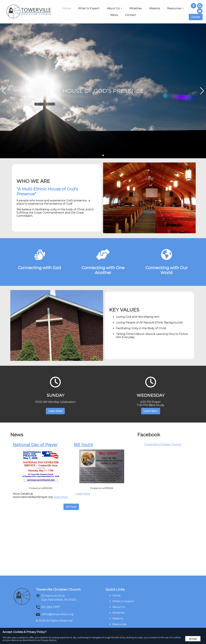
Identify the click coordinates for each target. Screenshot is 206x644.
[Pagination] (103, 155)
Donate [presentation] (196, 17)
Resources (175, 8)
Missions (154, 8)
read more (61, 497)
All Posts (71, 507)
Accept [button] (193, 639)
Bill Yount (83, 445)
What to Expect (89, 8)
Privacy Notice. (49, 640)
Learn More (55, 411)
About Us (114, 8)
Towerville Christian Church (163, 444)
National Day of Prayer (35, 445)
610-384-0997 (51, 607)
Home (67, 8)
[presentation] (194, 6)
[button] (202, 91)
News (114, 15)
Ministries (136, 8)
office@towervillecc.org (57, 614)
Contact (131, 15)
